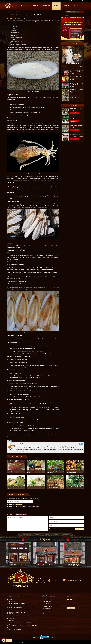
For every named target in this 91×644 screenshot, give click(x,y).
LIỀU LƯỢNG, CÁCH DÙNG (15, 43)
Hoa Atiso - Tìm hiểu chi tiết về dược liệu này (16, 487)
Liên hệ (76, 6)
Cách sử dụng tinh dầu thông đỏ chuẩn (36, 472)
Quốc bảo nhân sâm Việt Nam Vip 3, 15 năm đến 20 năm (76, 117)
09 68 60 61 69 (19, 1)
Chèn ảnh (51, 529)
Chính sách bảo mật (47, 609)
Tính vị (14, 39)
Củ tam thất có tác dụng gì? (53, 487)
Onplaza (66, 15)
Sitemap (44, 613)
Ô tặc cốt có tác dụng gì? (17, 41)
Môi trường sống (16, 32)
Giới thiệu (36, 6)
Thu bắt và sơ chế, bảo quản (18, 34)
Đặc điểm (14, 30)
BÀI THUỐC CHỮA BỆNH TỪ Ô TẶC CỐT (18, 45)
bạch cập (17, 417)
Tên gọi (14, 29)
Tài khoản (79, 1)
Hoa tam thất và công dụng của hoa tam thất (75, 487)
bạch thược (32, 403)
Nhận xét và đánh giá (12, 512)
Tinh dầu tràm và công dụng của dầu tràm (36, 487)
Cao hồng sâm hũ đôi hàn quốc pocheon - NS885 (76, 134)
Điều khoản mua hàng (47, 599)
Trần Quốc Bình (20, 444)
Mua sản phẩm (74, 113)
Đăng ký (71, 608)
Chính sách (66, 6)
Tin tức (57, 6)
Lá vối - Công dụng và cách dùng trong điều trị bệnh (55, 472)
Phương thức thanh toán (48, 604)
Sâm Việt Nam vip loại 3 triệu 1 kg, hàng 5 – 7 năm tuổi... (76, 109)
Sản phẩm (24, 6)
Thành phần (15, 36)
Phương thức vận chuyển (48, 606)
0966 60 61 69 (8, 1)
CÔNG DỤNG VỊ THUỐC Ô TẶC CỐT (17, 38)
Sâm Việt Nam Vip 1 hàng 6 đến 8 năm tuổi (76, 126)
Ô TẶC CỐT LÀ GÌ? (13, 27)
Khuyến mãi (46, 6)
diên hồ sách (35, 384)
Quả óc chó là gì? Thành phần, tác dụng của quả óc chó (75, 472)
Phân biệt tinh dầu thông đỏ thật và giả (16, 472)
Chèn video (56, 529)
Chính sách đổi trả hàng (47, 611)
